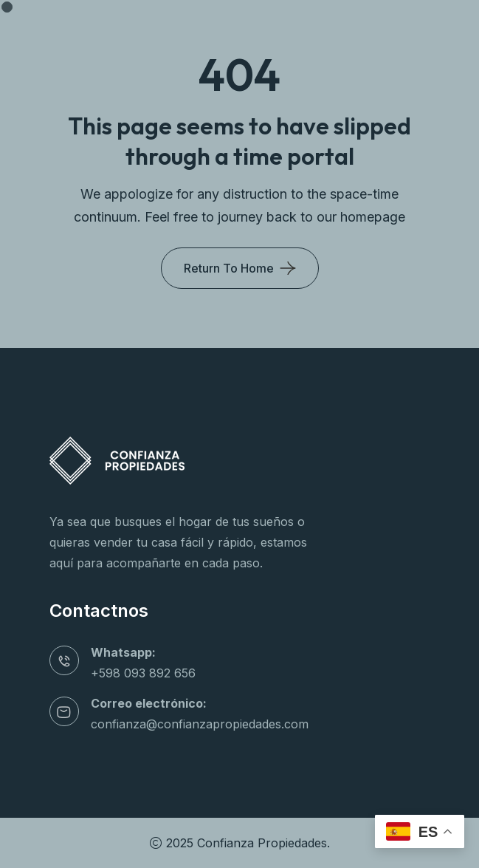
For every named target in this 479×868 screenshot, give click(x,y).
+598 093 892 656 (143, 673)
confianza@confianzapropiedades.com (200, 724)
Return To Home (229, 268)
